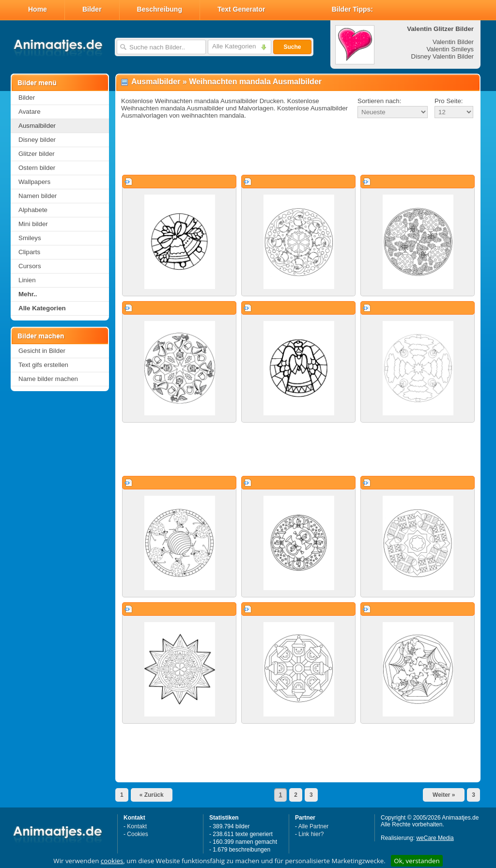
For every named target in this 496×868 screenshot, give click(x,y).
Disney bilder (37, 140)
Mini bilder (33, 224)
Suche (292, 47)
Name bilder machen (48, 379)
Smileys (30, 238)
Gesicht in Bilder (42, 351)
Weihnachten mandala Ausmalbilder (255, 82)
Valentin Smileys (450, 49)
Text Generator (241, 9)
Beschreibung (160, 9)
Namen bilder (38, 196)
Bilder (92, 9)
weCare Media (435, 838)
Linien (27, 280)
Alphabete (33, 210)
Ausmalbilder (37, 126)
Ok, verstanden (417, 861)
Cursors (30, 266)
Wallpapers (34, 182)
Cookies (137, 834)
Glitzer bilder (37, 154)
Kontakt (137, 826)
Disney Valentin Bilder (442, 56)
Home (38, 9)
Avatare (30, 112)
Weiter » (444, 795)
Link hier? (311, 834)
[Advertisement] (298, 147)
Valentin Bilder (453, 42)
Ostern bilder (37, 168)
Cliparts (29, 252)
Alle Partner (314, 826)
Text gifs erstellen (43, 365)
